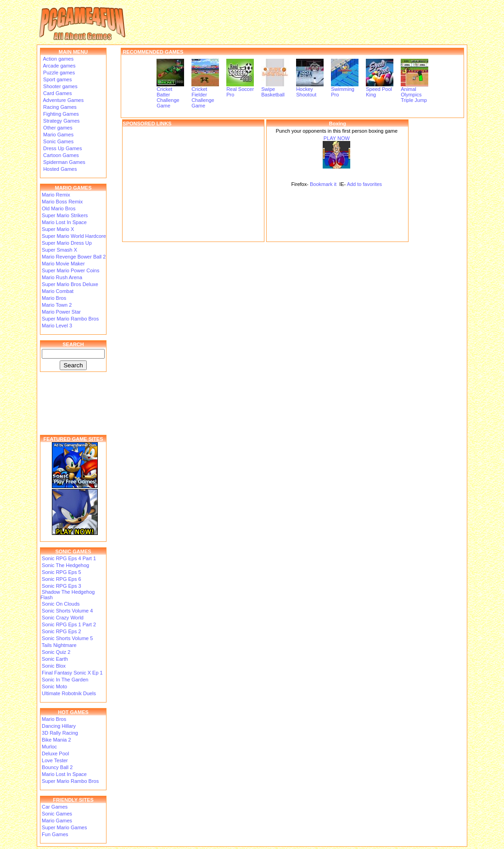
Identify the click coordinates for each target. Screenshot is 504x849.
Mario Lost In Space (64, 222)
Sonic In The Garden (65, 680)
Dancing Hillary (59, 726)
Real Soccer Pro (240, 90)
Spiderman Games (64, 162)
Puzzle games (58, 73)
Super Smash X (59, 250)
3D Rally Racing (60, 733)
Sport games (57, 79)
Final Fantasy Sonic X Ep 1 (72, 673)
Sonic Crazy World (63, 618)
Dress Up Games (62, 148)
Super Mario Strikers (65, 215)
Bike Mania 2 (56, 740)
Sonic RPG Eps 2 (62, 631)
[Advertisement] (193, 184)
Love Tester (55, 760)
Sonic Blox (54, 666)
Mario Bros (54, 298)
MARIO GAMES (73, 188)
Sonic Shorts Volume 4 (67, 611)
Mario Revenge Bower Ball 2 (74, 257)
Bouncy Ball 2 (57, 767)
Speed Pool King (380, 90)
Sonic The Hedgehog (65, 565)
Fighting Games (60, 114)
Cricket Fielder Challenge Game (205, 95)
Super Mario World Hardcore (74, 236)
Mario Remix (56, 195)
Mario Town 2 (57, 305)
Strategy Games (61, 121)
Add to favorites (364, 184)
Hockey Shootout (310, 90)
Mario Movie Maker (63, 264)
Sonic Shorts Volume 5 (67, 638)
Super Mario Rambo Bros (70, 319)
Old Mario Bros (59, 208)
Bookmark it (323, 184)
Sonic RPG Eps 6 (62, 579)
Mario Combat (58, 291)
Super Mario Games (64, 827)
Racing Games (59, 107)
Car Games (55, 807)
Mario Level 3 (57, 326)
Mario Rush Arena (62, 277)
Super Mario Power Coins (70, 270)
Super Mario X (58, 229)
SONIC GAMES (73, 551)
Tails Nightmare (59, 645)
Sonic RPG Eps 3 (62, 586)
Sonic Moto (54, 686)
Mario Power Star (61, 312)
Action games (58, 59)
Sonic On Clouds (61, 604)
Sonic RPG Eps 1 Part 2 (69, 624)
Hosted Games (60, 169)
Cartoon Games (60, 155)
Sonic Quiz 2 (56, 652)
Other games (57, 128)
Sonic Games (58, 141)
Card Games (57, 93)
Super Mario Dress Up (67, 243)
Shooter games (60, 86)
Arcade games (59, 66)
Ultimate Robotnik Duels (69, 693)
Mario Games (58, 135)
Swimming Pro (345, 90)
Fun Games (55, 834)
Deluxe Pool (55, 753)
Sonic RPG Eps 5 (62, 572)
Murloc (49, 747)
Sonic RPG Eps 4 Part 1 (69, 558)
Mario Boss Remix (62, 202)
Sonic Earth (55, 659)
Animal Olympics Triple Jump (414, 92)
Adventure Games (63, 100)
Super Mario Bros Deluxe (70, 284)
